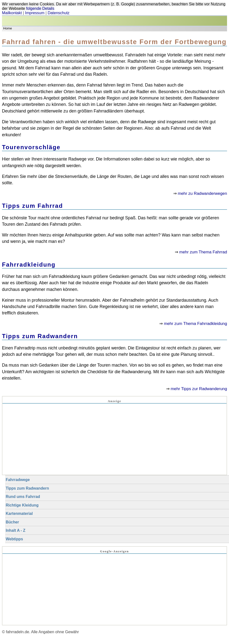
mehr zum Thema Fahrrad (203, 252)
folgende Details (40, 8)
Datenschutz (59, 13)
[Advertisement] (115, 440)
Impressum (35, 13)
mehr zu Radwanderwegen (202, 193)
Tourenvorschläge (31, 147)
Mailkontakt (12, 13)
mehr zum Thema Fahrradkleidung (195, 324)
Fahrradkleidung (29, 265)
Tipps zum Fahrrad (32, 206)
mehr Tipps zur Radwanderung (199, 389)
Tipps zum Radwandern (40, 336)
